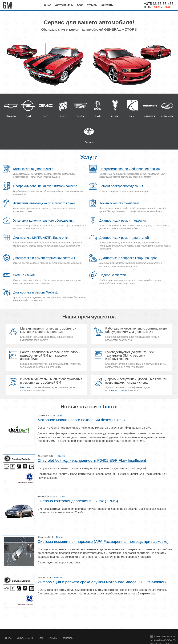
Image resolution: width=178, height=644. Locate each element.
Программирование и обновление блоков (130, 169)
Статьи (59, 415)
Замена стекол (24, 275)
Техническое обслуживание (119, 203)
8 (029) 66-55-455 (165, 640)
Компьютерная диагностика (33, 169)
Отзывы (92, 5)
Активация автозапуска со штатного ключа (44, 203)
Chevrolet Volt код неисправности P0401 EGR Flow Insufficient (92, 460)
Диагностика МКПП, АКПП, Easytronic (40, 238)
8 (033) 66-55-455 (165, 637)
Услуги (89, 157)
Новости (60, 456)
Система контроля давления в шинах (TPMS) (78, 501)
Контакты (107, 5)
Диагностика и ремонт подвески (123, 221)
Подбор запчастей (113, 275)
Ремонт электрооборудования (121, 186)
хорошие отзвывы (117, 391)
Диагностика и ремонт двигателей (124, 238)
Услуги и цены (64, 5)
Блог (80, 5)
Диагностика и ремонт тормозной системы (44, 258)
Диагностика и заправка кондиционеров (128, 258)
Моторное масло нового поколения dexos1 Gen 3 (81, 420)
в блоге (108, 407)
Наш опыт (26, 387)
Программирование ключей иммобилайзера (45, 186)
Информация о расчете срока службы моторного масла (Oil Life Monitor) (102, 582)
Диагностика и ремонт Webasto (36, 292)
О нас (48, 5)
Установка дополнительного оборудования (44, 221)
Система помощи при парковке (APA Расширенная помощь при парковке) (103, 542)
